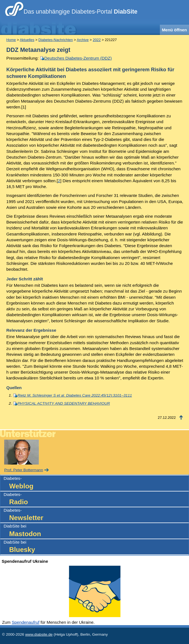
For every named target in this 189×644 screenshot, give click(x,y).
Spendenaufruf (26, 622)
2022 (97, 40)
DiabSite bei (96, 531)
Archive (83, 40)
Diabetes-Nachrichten (56, 40)
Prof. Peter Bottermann (24, 470)
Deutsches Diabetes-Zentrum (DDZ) (78, 58)
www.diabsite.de (39, 634)
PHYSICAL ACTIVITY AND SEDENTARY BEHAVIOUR (64, 403)
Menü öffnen (174, 30)
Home (11, 40)
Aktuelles (27, 40)
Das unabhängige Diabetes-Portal (80, 12)
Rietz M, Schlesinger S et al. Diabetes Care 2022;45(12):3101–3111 (75, 395)
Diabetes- (96, 483)
